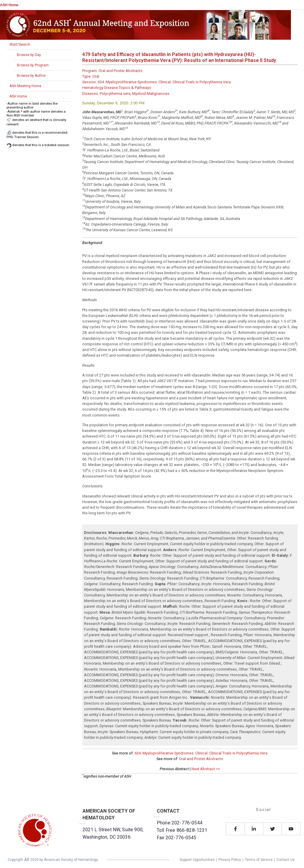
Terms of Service (259, 860)
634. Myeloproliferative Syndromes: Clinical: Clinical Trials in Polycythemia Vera (201, 753)
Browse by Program (33, 65)
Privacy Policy (230, 860)
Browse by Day (29, 55)
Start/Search (20, 44)
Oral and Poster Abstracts (201, 759)
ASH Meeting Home (25, 86)
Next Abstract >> (206, 769)
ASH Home (9, 5)
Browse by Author (31, 76)
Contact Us (286, 860)
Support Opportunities (197, 860)
